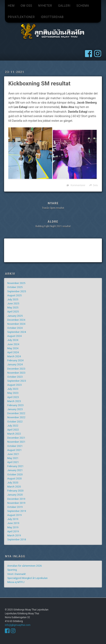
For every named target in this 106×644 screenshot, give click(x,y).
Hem (11, 6)
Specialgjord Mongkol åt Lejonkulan (27, 578)
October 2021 (15, 446)
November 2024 (16, 324)
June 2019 (13, 523)
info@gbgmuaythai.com (18, 625)
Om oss (26, 6)
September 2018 (17, 540)
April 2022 (13, 430)
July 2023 (13, 389)
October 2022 (15, 422)
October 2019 (15, 507)
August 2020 (14, 479)
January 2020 (15, 495)
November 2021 (16, 442)
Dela (95, 185)
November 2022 (16, 417)
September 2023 (17, 381)
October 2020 (15, 475)
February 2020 (15, 491)
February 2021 (15, 466)
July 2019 (13, 519)
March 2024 (14, 356)
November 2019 (16, 503)
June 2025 (13, 304)
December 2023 (16, 369)
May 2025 (13, 308)
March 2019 (14, 535)
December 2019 (16, 499)
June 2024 (13, 344)
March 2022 (14, 434)
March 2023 (14, 401)
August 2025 (14, 295)
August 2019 (14, 515)
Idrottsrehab (52, 17)
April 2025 (13, 312)
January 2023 (15, 409)
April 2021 (13, 462)
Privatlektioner (21, 17)
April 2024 (13, 352)
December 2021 (16, 438)
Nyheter (45, 6)
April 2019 (13, 531)
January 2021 (15, 470)
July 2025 (13, 299)
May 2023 (13, 393)
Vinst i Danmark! (17, 574)
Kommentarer (78, 185)
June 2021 (13, 454)
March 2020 (14, 487)
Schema (83, 6)
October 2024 (15, 328)
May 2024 (13, 348)
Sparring (12, 570)
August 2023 (14, 385)
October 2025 (15, 287)
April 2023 (13, 397)
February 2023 (15, 405)
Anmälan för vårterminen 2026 (25, 566)
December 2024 (16, 320)
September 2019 (17, 511)
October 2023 (15, 377)
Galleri (64, 6)
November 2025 (16, 283)
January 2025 (15, 316)
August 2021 (14, 450)
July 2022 (13, 426)
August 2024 (14, 336)
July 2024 (13, 340)
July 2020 (13, 483)
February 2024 (15, 360)
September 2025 (17, 291)
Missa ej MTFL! (16, 582)
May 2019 (13, 527)
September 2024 (17, 332)
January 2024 (15, 364)
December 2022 (16, 413)
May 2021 (13, 458)
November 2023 (16, 373)
